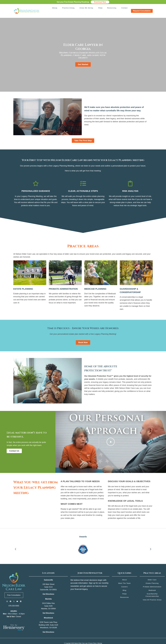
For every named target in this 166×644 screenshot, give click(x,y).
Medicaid (152, 586)
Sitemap (100, 639)
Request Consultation (142, 9)
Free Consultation (14, 591)
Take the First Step (83, 136)
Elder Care (152, 575)
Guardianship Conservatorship (152, 591)
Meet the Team (125, 579)
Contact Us (14, 446)
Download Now (100, 2)
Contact (124, 9)
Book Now (83, 338)
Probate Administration (152, 582)
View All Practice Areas (152, 596)
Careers (124, 582)
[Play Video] (111, 437)
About (59, 9)
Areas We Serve (89, 9)
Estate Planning (152, 579)
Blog (125, 586)
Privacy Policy (92, 639)
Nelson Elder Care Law (81, 639)
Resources (112, 9)
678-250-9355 (14, 601)
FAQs (102, 9)
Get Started (83, 60)
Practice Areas (72, 9)
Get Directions (48, 590)
